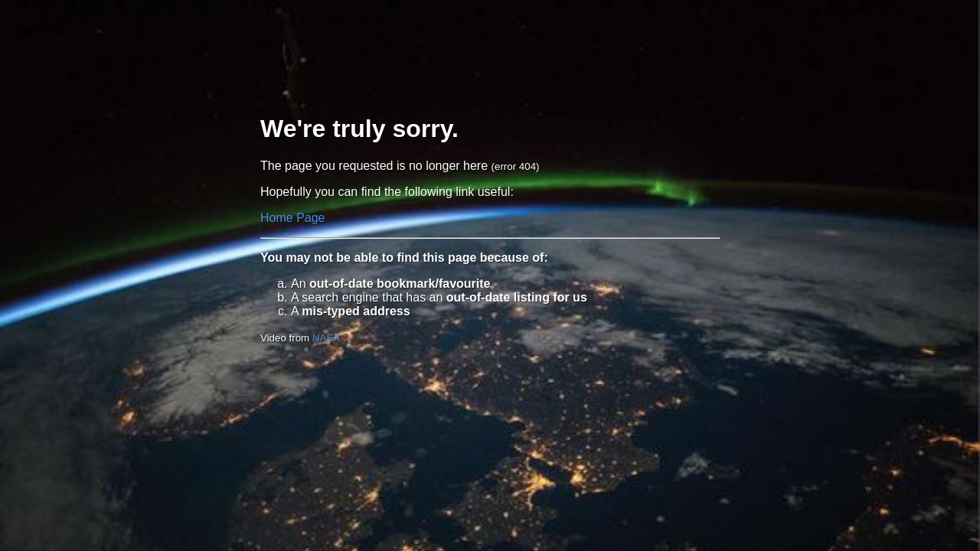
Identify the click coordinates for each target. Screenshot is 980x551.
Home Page (293, 218)
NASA (326, 338)
